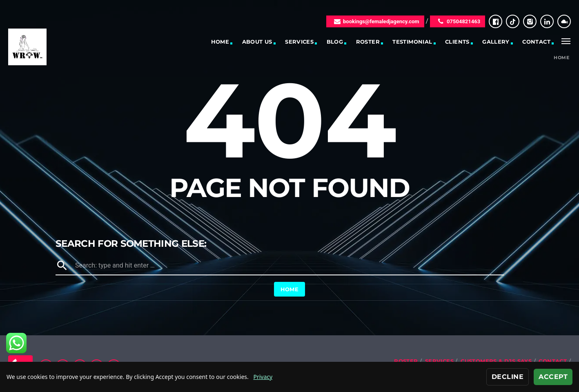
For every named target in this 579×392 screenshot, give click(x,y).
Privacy (263, 377)
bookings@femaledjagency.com (375, 21)
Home (220, 42)
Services (299, 42)
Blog (335, 42)
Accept (553, 377)
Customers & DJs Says (496, 361)
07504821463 (458, 21)
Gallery (496, 42)
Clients (457, 42)
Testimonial (412, 42)
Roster (368, 42)
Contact (536, 42)
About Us (257, 42)
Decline (508, 377)
